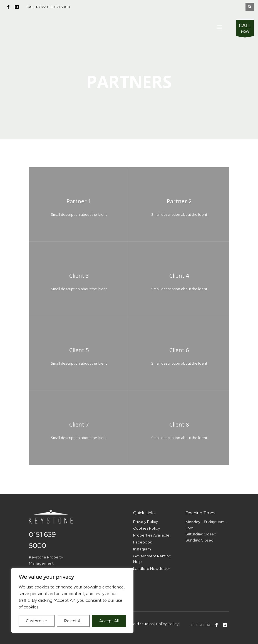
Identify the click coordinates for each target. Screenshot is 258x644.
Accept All (109, 621)
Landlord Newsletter (152, 568)
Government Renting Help (152, 559)
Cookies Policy (147, 528)
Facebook (143, 542)
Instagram (142, 549)
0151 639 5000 (59, 7)
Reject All (73, 621)
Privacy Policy (146, 522)
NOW (245, 29)
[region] (72, 600)
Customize (36, 621)
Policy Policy (167, 624)
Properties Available (151, 535)
